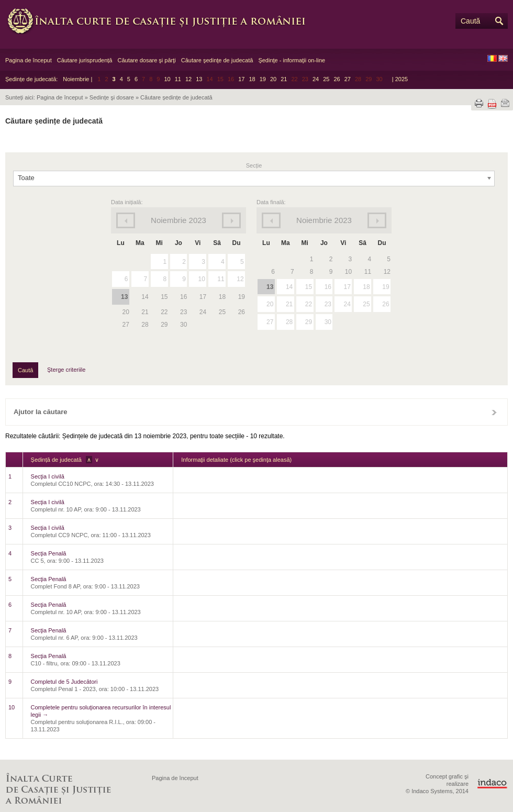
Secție (254, 165)
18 (252, 79)
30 (328, 322)
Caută (470, 21)
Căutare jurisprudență (85, 60)
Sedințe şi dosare (112, 97)
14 (289, 287)
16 (328, 287)
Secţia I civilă (48, 476)
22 (309, 304)
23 (328, 304)
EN (503, 58)
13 (199, 79)
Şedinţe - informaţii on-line (292, 60)
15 (309, 287)
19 (263, 79)
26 (337, 79)
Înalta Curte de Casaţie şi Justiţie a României (162, 21)
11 (178, 79)
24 (316, 79)
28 (289, 322)
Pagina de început (29, 60)
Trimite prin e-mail (505, 103)
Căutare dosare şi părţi (146, 60)
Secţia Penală (49, 553)
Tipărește (479, 103)
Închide (494, 412)
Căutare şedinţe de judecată (217, 60)
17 (241, 79)
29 (309, 322)
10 (167, 79)
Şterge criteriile (66, 370)
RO (492, 58)
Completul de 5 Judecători (64, 682)
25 (326, 79)
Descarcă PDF (492, 104)
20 (273, 79)
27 (348, 79)
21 (284, 79)
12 (188, 79)
